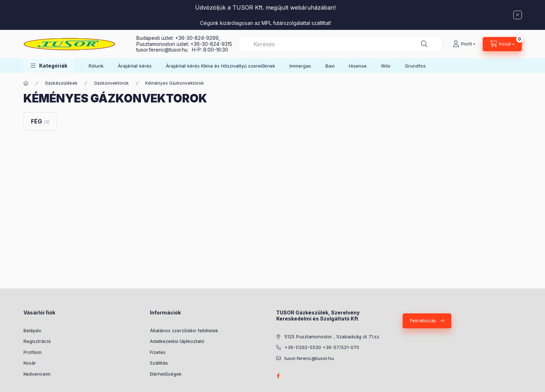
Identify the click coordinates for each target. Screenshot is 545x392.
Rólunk (96, 66)
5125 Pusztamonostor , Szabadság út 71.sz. (332, 337)
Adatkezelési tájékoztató (177, 341)
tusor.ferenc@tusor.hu (164, 50)
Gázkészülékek (61, 83)
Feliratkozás (423, 321)
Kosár (30, 363)
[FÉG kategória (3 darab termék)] (40, 121)
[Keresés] (424, 44)
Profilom (33, 352)
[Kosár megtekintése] (502, 44)
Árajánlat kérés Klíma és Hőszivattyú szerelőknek (221, 66)
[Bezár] (518, 15)
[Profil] (464, 44)
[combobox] (340, 44)
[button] (49, 66)
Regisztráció (37, 341)
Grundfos (415, 66)
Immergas (300, 66)
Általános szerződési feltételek (184, 330)
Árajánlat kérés (135, 66)
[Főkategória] (26, 83)
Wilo (386, 66)
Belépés (32, 330)
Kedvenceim (37, 374)
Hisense (358, 66)
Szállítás (159, 363)
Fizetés (158, 352)
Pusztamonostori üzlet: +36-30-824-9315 (184, 44)
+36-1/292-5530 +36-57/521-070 (322, 347)
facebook (278, 376)
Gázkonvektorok (111, 83)
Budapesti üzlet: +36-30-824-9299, (179, 38)
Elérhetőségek (166, 374)
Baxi (330, 66)
